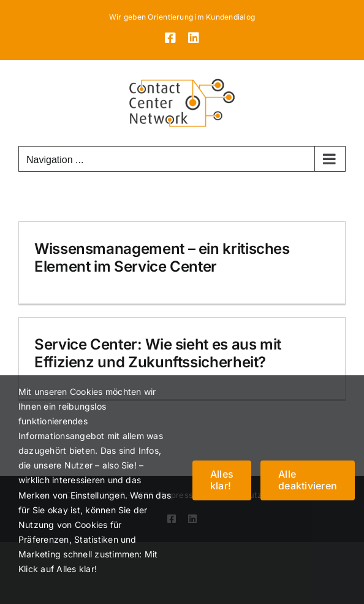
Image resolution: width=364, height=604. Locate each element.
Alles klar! (222, 480)
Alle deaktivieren (308, 480)
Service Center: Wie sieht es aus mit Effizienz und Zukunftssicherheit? (158, 353)
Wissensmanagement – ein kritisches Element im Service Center (162, 258)
